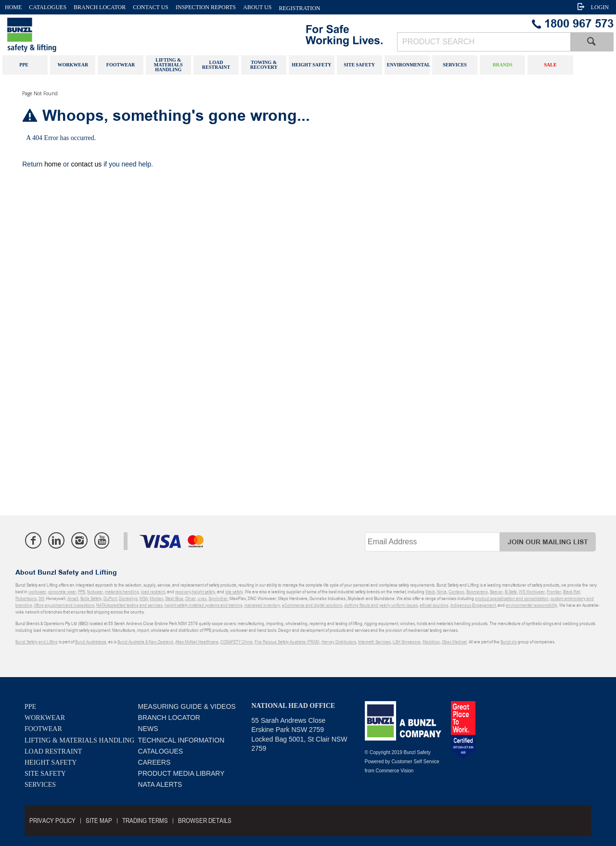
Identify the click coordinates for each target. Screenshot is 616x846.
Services (40, 785)
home (53, 164)
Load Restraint (53, 751)
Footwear (43, 729)
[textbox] (484, 42)
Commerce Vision (395, 771)
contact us (86, 164)
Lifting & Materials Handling (79, 740)
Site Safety (45, 774)
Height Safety (51, 763)
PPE (30, 707)
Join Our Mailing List (548, 542)
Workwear (45, 718)
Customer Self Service (415, 762)
